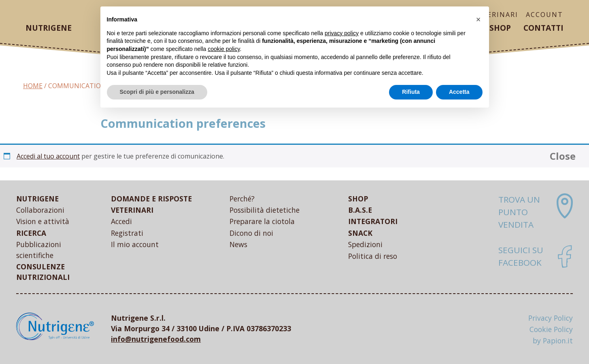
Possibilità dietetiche (265, 210)
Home (33, 86)
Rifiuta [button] (411, 92)
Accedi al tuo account (48, 156)
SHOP (358, 199)
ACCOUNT (544, 15)
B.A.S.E (360, 210)
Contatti (543, 28)
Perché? (242, 199)
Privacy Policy (551, 318)
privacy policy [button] (342, 33)
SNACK (360, 233)
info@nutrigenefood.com (156, 339)
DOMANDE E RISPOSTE (151, 199)
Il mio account (135, 244)
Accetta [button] (459, 92)
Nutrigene (49, 28)
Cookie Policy (551, 329)
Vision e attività (43, 221)
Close (563, 156)
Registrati (127, 233)
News (238, 244)
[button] (478, 19)
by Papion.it (553, 341)
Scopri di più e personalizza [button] (157, 92)
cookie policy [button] (224, 49)
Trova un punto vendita (519, 212)
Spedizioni (365, 244)
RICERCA (31, 233)
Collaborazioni (40, 210)
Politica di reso (373, 256)
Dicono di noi (251, 233)
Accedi (121, 221)
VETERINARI (132, 210)
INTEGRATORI (373, 221)
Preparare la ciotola (262, 221)
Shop (500, 28)
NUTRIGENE (37, 199)
